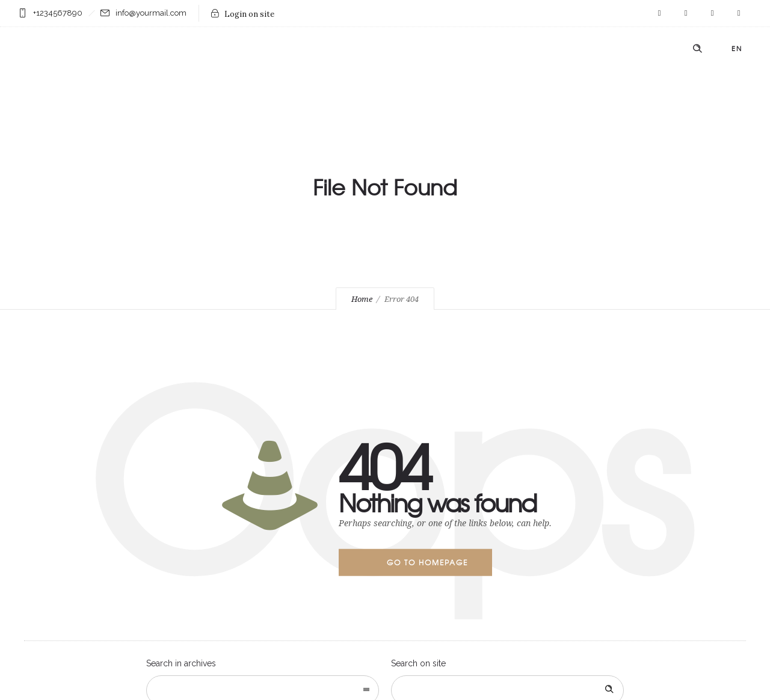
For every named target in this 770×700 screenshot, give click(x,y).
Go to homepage (427, 562)
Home (362, 299)
